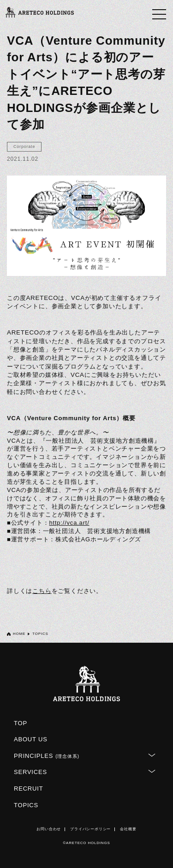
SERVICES (30, 772)
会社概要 (128, 829)
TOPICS (26, 805)
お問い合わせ (49, 829)
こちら (42, 591)
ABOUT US (31, 739)
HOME (19, 634)
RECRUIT (28, 789)
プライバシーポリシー (90, 829)
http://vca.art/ (69, 523)
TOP (21, 723)
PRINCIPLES (47, 756)
